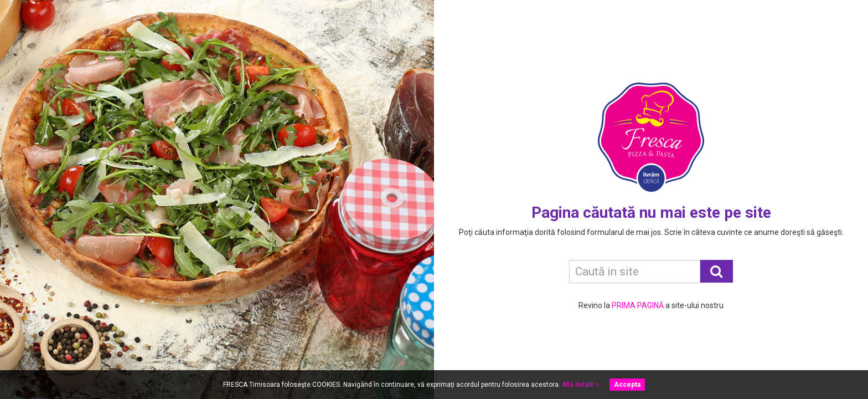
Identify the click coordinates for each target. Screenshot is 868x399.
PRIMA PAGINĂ (638, 305)
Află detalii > (581, 385)
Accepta (627, 385)
